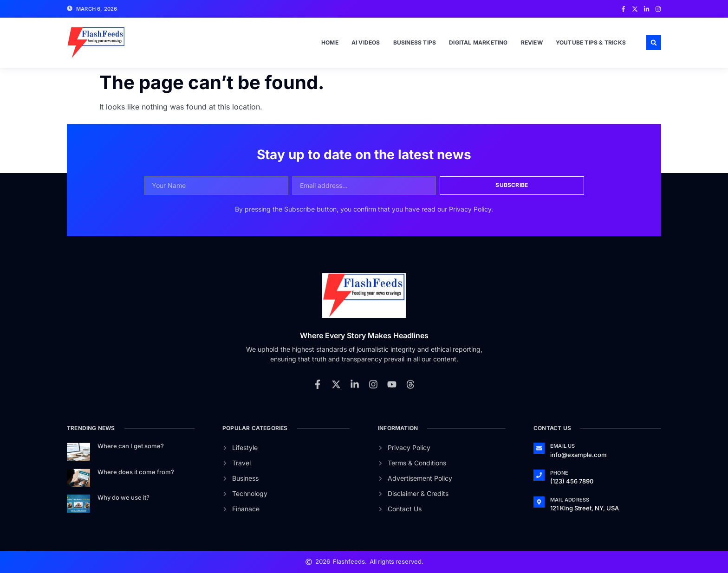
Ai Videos (366, 42)
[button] (654, 43)
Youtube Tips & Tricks (591, 42)
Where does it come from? (136, 472)
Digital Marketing (478, 42)
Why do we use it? (123, 497)
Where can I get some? (131, 446)
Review (532, 42)
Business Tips (415, 42)
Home (330, 42)
